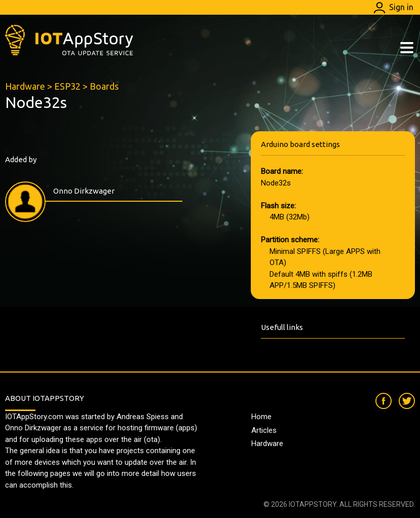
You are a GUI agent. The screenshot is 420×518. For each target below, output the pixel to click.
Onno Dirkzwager (84, 191)
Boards (104, 86)
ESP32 (67, 86)
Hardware (25, 86)
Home (261, 417)
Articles (264, 430)
